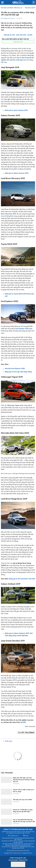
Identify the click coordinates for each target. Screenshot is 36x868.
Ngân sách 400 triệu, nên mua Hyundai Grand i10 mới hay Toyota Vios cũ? (24, 780)
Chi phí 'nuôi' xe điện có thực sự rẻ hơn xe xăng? (24, 791)
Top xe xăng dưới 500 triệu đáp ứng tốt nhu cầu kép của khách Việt (24, 821)
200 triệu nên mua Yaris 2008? (23, 800)
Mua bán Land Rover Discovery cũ (12, 8)
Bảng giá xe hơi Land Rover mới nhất (22, 579)
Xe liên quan (8, 741)
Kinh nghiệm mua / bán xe (8, 18)
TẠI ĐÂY (23, 722)
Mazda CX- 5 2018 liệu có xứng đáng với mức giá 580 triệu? (23, 811)
